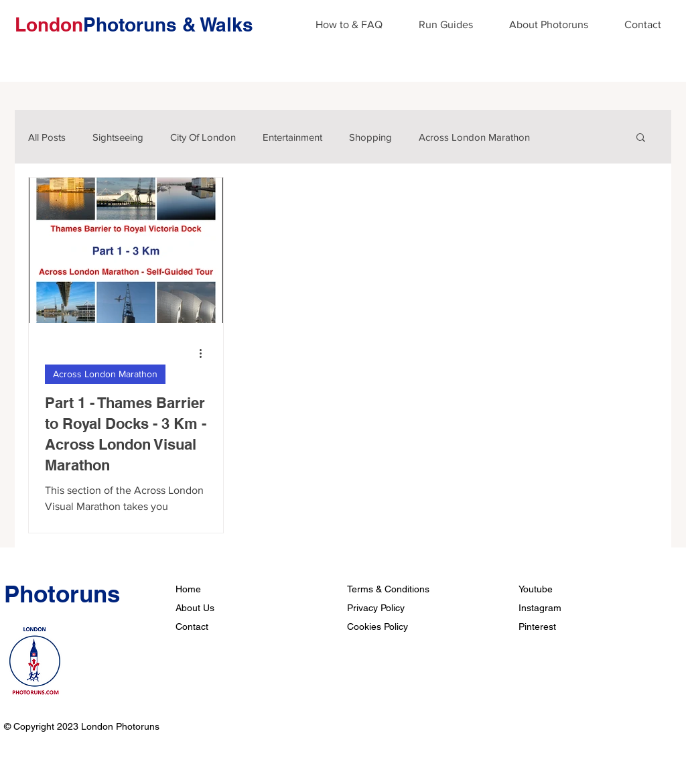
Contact (192, 627)
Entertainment (292, 137)
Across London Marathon (474, 137)
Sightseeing (118, 137)
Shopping (370, 137)
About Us (195, 608)
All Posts (47, 137)
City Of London (203, 137)
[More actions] (205, 353)
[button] (641, 138)
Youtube (536, 589)
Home (188, 589)
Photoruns (62, 594)
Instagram (540, 608)
